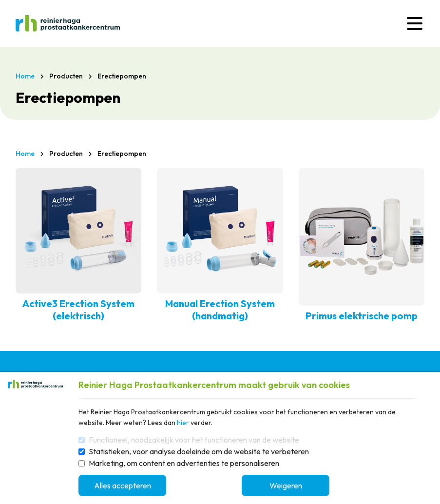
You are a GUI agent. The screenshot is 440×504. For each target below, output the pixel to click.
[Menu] (415, 23)
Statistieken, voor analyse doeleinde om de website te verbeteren (199, 451)
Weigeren (286, 485)
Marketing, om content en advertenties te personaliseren (184, 463)
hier (183, 423)
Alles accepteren (123, 485)
